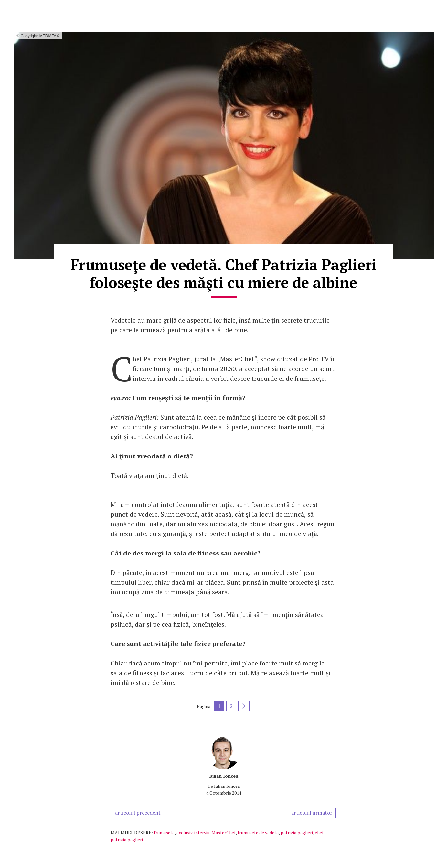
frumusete (164, 833)
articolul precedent (138, 813)
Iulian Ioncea (224, 776)
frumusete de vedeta (258, 833)
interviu (202, 833)
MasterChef (223, 833)
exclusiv (184, 833)
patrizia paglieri (297, 833)
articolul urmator (312, 813)
